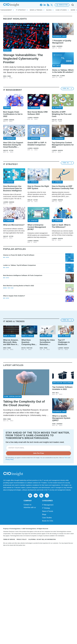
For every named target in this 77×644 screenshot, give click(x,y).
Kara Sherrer (57, 59)
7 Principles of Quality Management (62, 55)
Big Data (6, 305)
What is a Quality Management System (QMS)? (61, 491)
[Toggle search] (73, 5)
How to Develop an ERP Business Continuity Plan (63, 235)
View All (67, 119)
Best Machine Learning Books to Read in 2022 (19, 333)
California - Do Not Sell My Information (42, 625)
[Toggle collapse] (5, 634)
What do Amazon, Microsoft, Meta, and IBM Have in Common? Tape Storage (11, 415)
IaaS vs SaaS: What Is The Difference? (61, 274)
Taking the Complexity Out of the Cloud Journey (24, 476)
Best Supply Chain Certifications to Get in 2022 (13, 144)
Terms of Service (9, 625)
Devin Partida (27, 421)
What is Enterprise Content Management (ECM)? (37, 275)
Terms (66, 530)
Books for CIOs (8, 336)
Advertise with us (30, 593)
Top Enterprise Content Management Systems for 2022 (63, 175)
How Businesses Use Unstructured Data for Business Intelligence (13, 236)
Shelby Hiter (57, 150)
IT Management (14, 10)
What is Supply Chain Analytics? (14, 344)
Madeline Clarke (59, 89)
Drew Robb (7, 89)
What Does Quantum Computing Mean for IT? (29, 415)
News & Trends (45, 10)
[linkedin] (45, 5)
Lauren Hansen (9, 150)
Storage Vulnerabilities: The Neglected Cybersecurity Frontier (23, 72)
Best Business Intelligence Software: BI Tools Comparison (23, 323)
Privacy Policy (9, 532)
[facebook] (41, 5)
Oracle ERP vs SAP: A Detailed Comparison (37, 174)
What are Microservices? (14, 273)
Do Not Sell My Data (31, 631)
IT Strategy (30, 10)
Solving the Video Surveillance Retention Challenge (47, 415)
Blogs (58, 10)
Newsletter (62, 5)
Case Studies (47, 603)
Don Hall (56, 466)
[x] (52, 5)
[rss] (48, 5)
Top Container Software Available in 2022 (62, 461)
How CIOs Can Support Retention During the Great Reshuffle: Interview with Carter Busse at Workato (13, 175)
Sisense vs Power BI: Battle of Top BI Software (19, 303)
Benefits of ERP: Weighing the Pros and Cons (62, 144)
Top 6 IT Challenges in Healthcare (64, 415)
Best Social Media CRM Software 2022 (38, 143)
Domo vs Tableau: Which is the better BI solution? (63, 84)
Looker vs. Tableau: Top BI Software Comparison (20, 313)
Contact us (27, 590)
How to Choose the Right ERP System (38, 235)
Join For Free (39, 526)
